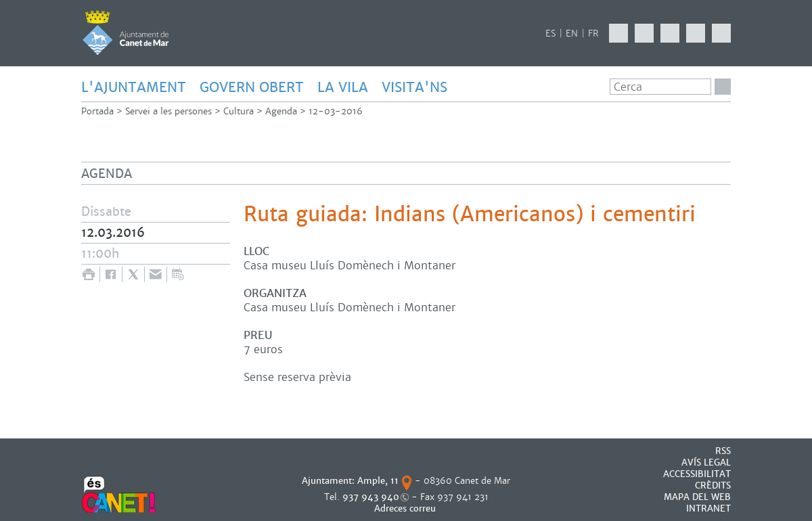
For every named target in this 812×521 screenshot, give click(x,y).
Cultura (239, 111)
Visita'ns (414, 87)
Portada (97, 111)
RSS (723, 451)
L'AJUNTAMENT (134, 87)
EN (572, 33)
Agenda (281, 111)
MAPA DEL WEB (697, 497)
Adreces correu (406, 508)
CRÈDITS (713, 485)
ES (550, 33)
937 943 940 (371, 497)
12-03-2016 (336, 111)
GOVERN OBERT (252, 87)
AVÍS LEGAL (706, 462)
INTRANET (708, 508)
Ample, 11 (378, 481)
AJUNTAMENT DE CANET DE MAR (126, 32)
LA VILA (343, 87)
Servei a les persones (168, 111)
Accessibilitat (697, 474)
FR (593, 33)
